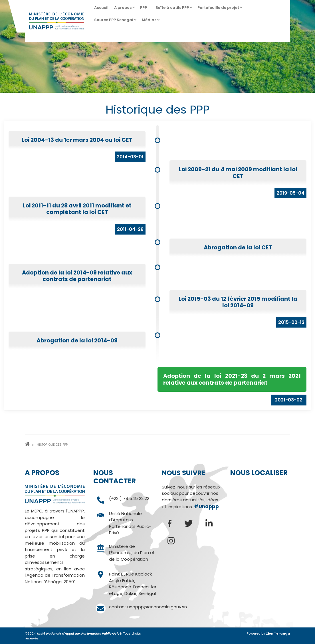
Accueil (101, 8)
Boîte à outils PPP (173, 9)
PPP (144, 9)
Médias (150, 22)
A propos (124, 9)
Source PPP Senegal (114, 22)
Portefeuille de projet (219, 9)
